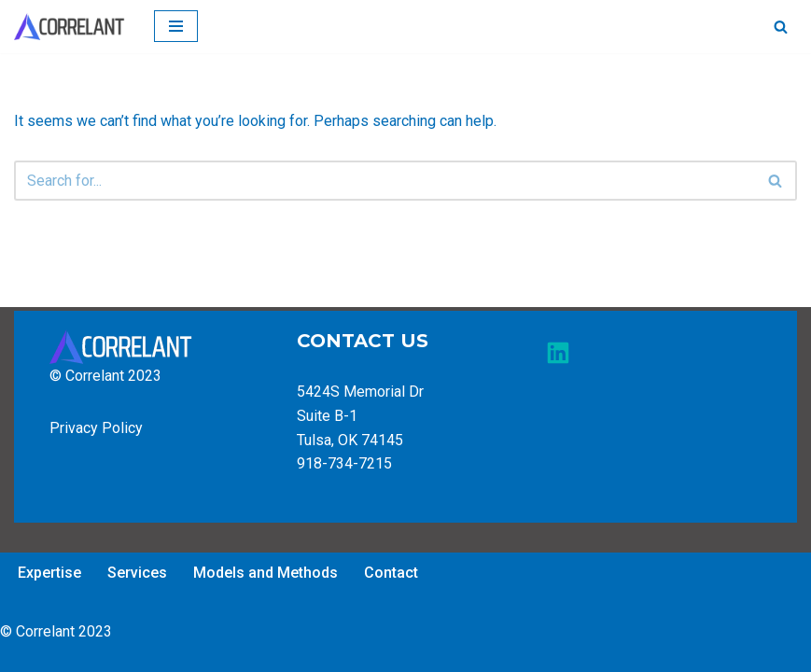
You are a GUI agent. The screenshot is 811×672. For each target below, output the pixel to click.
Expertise (49, 573)
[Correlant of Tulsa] (70, 27)
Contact (391, 573)
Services (137, 573)
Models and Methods (266, 573)
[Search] (781, 27)
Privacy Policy (96, 428)
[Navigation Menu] (176, 26)
